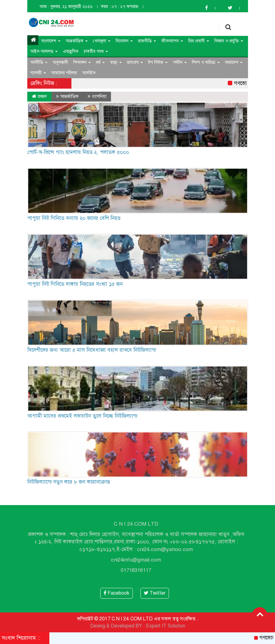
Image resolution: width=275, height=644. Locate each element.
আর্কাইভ (89, 73)
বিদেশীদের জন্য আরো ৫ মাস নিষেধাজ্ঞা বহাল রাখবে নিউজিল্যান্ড (92, 350)
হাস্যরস (135, 62)
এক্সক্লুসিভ (71, 51)
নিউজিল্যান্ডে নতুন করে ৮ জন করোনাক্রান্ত (69, 482)
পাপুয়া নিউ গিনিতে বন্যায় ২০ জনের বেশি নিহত (74, 218)
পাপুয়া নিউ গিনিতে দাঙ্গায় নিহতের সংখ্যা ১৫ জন (75, 284)
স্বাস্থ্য (116, 62)
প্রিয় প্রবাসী (199, 41)
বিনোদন (124, 41)
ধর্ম (100, 62)
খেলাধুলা (102, 41)
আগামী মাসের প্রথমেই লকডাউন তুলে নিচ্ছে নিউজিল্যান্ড (82, 416)
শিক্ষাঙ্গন (82, 62)
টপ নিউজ (158, 62)
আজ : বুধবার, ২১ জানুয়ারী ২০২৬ (66, 7)
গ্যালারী (38, 73)
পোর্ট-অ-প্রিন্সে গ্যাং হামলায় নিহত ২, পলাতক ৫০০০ (78, 152)
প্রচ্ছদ (39, 96)
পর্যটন (180, 62)
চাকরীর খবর (96, 51)
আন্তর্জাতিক (77, 41)
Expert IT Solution (166, 626)
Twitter (155, 593)
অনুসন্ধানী (60, 62)
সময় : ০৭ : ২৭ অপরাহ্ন (120, 7)
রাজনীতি (147, 41)
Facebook (116, 593)
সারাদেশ (234, 62)
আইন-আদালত (44, 51)
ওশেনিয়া (99, 96)
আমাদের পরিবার (64, 73)
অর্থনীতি (39, 62)
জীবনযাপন (172, 41)
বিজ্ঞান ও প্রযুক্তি (229, 41)
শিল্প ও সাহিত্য (206, 62)
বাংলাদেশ (51, 41)
